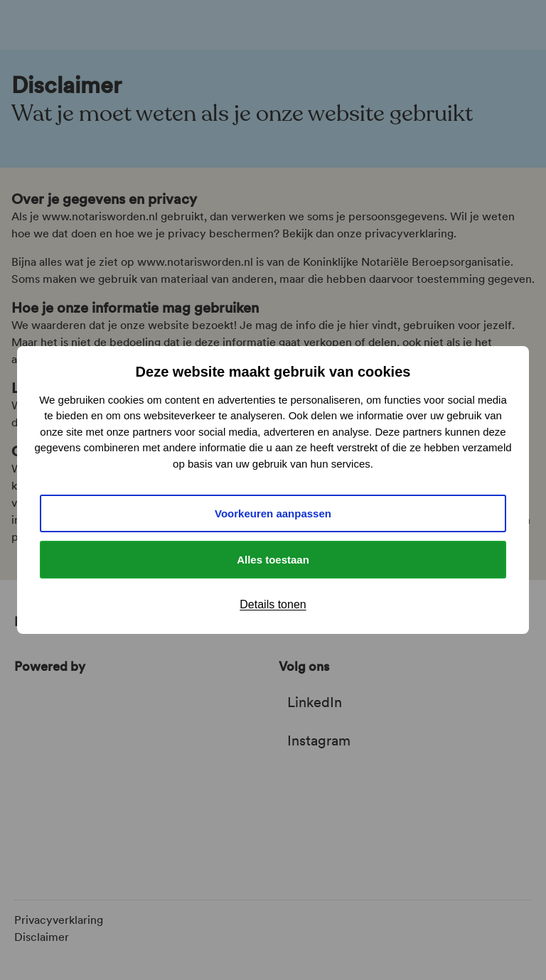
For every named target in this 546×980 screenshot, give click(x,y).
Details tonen (273, 604)
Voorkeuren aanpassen (273, 513)
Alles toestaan (273, 560)
